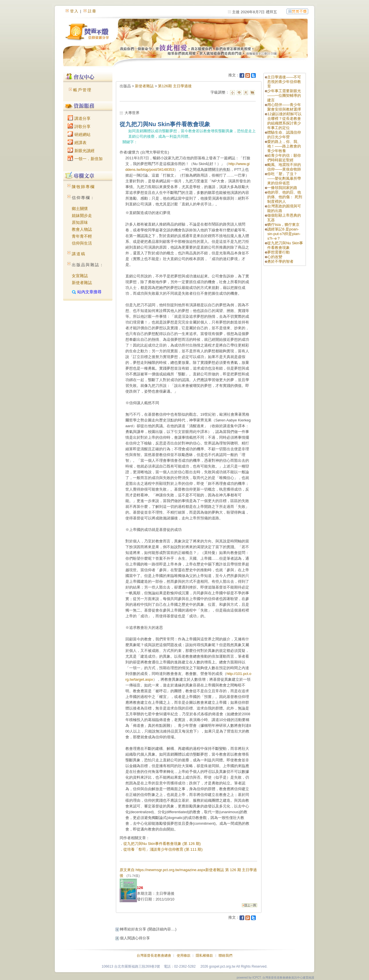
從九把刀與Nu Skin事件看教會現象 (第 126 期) (162, 844)
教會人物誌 (82, 229)
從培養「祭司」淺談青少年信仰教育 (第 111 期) (163, 849)
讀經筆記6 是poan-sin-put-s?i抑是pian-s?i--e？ (284, 234)
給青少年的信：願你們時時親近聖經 (284, 158)
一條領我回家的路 (282, 188)
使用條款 (184, 956)
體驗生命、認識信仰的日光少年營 (284, 135)
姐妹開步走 (82, 215)
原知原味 (80, 222)
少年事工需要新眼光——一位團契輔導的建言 (284, 95)
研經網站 (79, 135)
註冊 (92, 11)
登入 (74, 11)
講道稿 (79, 254)
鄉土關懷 (80, 209)
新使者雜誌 (82, 283)
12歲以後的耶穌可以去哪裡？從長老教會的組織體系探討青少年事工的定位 (284, 121)
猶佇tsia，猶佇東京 (283, 225)
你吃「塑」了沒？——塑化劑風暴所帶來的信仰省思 (284, 178)
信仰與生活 (82, 243)
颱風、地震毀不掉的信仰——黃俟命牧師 (284, 167)
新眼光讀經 (81, 151)
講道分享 (79, 118)
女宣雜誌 (80, 276)
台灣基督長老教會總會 (154, 956)
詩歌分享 (79, 126)
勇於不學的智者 (280, 261)
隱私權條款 (204, 956)
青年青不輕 (82, 236)
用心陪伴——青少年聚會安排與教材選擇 (284, 107)
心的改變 (275, 257)
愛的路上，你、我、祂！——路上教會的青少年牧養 (284, 146)
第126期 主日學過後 (175, 86)
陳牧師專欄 (83, 187)
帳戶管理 (82, 90)
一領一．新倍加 (85, 159)
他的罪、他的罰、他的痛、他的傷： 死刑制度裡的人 (285, 197)
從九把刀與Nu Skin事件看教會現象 (285, 245)
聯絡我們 (225, 956)
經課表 (77, 143)
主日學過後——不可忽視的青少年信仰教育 (284, 82)
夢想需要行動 (278, 252)
